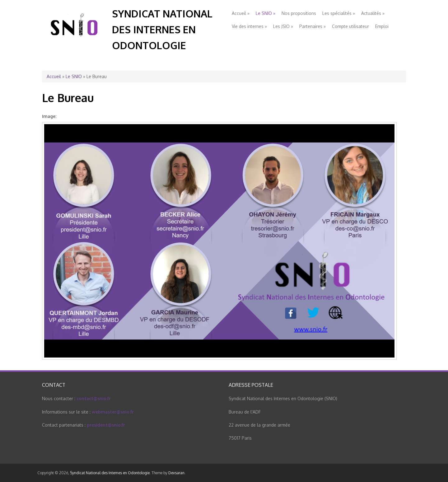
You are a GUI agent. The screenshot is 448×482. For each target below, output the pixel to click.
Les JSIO (283, 26)
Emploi (382, 26)
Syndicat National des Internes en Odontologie (162, 29)
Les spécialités (339, 13)
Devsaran (176, 473)
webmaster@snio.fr (113, 412)
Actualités (373, 13)
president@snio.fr (106, 425)
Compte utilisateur (350, 26)
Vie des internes (249, 26)
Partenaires (313, 26)
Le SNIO (266, 13)
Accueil (241, 13)
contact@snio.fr (94, 398)
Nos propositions (299, 13)
